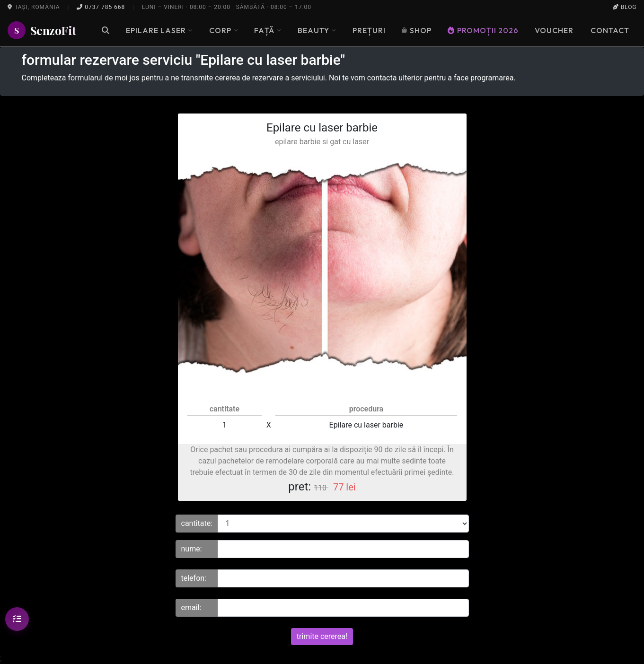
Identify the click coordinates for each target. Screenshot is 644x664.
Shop (417, 30)
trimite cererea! (322, 636)
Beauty (317, 30)
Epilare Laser (159, 30)
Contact (610, 30)
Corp (224, 30)
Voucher (554, 30)
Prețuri (369, 30)
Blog (625, 7)
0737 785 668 (101, 7)
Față (268, 30)
